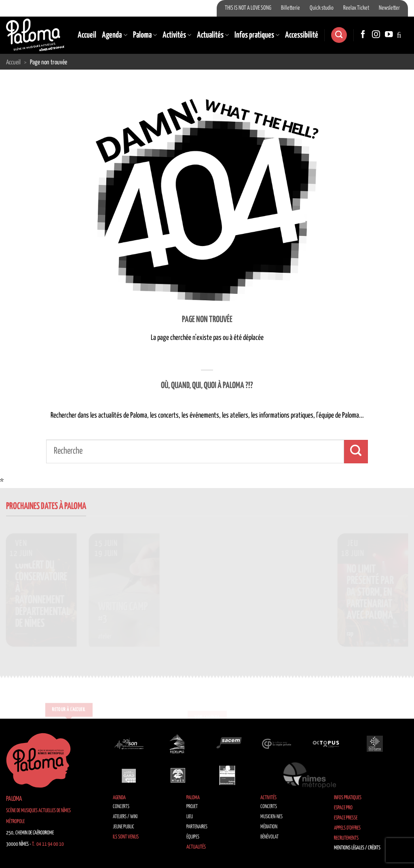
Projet (192, 807)
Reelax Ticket (356, 8)
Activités (177, 35)
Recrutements (346, 838)
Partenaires (197, 827)
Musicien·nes (271, 817)
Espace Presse (346, 818)
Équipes (193, 837)
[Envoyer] (356, 452)
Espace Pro (343, 808)
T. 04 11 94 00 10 (48, 844)
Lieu (190, 817)
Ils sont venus (126, 837)
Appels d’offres (347, 828)
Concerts (121, 807)
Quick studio (322, 8)
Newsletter (389, 8)
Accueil (87, 35)
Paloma (145, 35)
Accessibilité (302, 35)
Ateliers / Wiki (125, 817)
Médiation (269, 827)
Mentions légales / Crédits (357, 848)
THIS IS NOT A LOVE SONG (248, 8)
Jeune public (124, 827)
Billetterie (290, 8)
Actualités (213, 35)
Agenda (114, 35)
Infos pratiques (257, 35)
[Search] (339, 35)
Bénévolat (269, 837)
